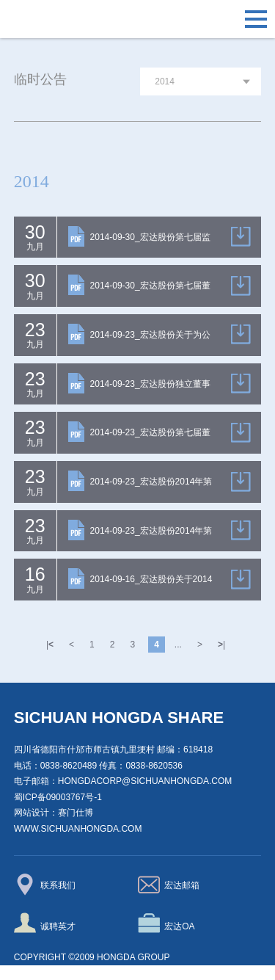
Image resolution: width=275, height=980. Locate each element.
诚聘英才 (45, 923)
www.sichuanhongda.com (78, 829)
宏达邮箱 (169, 885)
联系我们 (45, 885)
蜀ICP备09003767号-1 (58, 797)
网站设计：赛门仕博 (54, 813)
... (178, 645)
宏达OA (166, 923)
